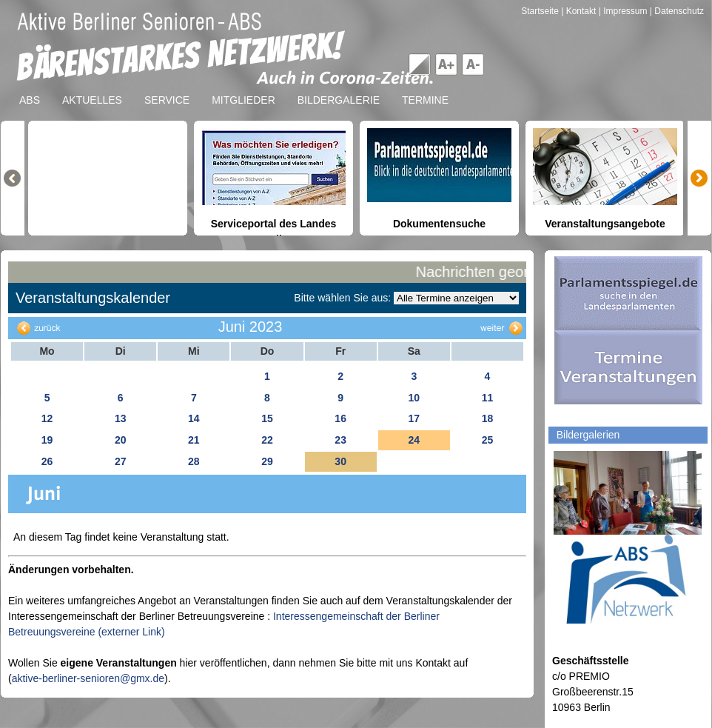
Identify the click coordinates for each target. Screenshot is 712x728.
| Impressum (623, 11)
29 (267, 461)
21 (194, 440)
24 (414, 440)
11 (488, 398)
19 (47, 440)
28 (194, 461)
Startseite (541, 11)
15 (267, 418)
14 (194, 418)
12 (47, 418)
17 (414, 418)
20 (121, 440)
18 (488, 418)
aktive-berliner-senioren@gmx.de (88, 678)
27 (121, 461)
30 (340, 461)
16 (340, 418)
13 (121, 418)
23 (340, 440)
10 (414, 398)
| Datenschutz (677, 11)
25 (488, 440)
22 (267, 440)
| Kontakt (580, 11)
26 (47, 461)
